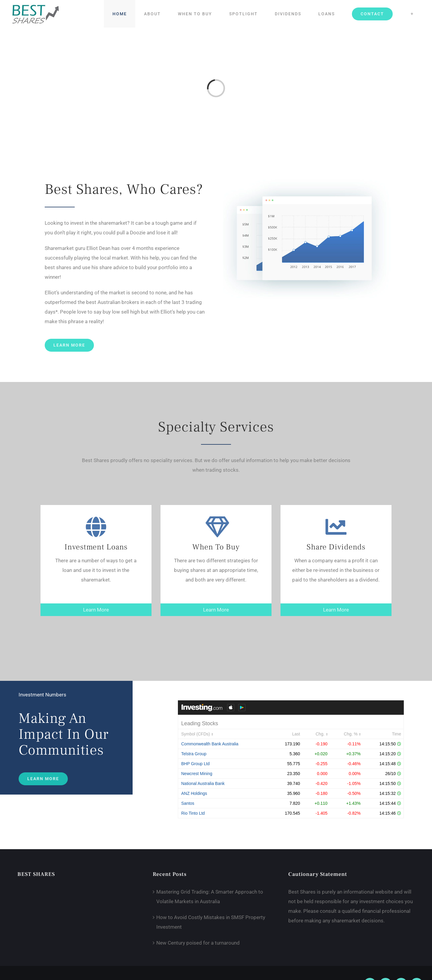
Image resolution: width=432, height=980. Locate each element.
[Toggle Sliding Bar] (412, 14)
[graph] (307, 181)
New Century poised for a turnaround (198, 943)
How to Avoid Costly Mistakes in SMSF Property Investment (211, 922)
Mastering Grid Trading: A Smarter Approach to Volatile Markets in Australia (210, 897)
